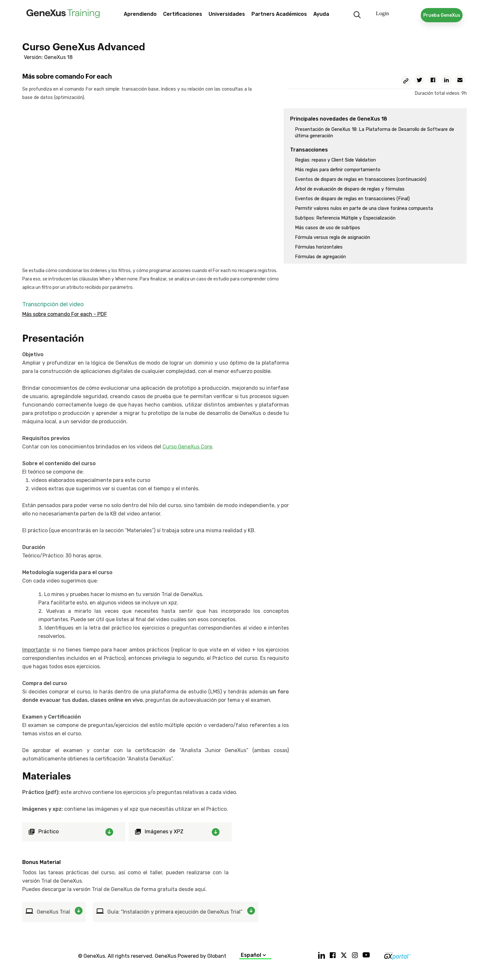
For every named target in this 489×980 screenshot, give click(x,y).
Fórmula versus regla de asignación (333, 237)
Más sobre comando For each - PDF (65, 314)
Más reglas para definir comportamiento (338, 170)
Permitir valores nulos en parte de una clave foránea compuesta (364, 208)
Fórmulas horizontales (319, 247)
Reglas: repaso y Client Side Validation (335, 160)
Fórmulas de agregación (320, 257)
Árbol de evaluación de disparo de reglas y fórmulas (350, 189)
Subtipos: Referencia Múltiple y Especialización (345, 218)
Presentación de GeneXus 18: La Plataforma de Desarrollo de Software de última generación (375, 133)
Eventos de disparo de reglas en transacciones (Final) (352, 199)
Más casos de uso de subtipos (328, 228)
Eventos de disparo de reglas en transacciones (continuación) (361, 179)
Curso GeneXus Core (187, 447)
